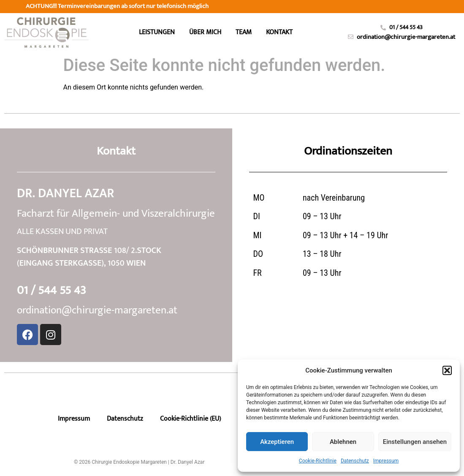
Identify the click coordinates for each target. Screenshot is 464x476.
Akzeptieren (277, 442)
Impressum (386, 461)
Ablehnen (343, 442)
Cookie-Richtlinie (318, 461)
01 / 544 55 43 (52, 290)
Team (244, 32)
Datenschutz (355, 461)
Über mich (205, 32)
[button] (447, 370)
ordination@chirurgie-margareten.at (97, 310)
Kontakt (279, 32)
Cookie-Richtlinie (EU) (190, 419)
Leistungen (157, 32)
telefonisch (125, 6)
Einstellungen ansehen (415, 442)
